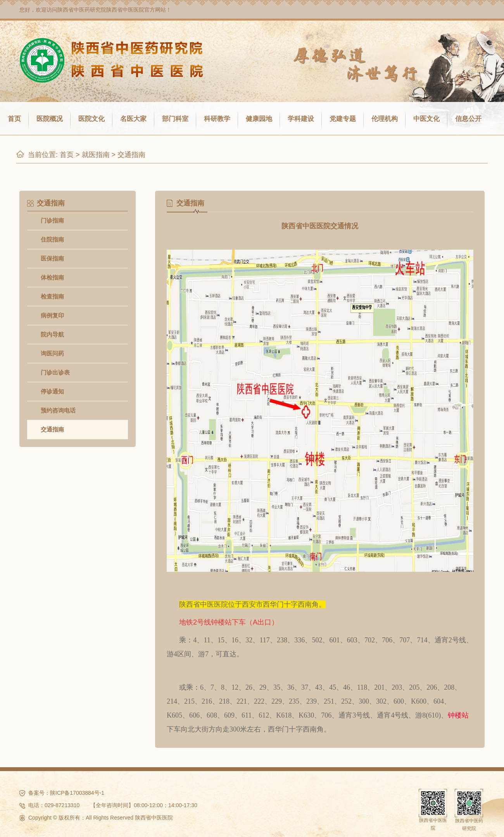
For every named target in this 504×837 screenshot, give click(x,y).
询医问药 (52, 353)
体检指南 (52, 277)
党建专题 (343, 119)
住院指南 (52, 239)
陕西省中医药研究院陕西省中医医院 (101, 10)
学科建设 (301, 119)
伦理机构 (385, 119)
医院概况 (50, 119)
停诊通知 (52, 391)
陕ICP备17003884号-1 (77, 793)
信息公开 (468, 119)
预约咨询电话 (58, 410)
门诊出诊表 (55, 372)
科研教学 (217, 119)
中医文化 (426, 119)
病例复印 (52, 315)
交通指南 (131, 155)
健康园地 (259, 119)
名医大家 (133, 119)
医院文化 (91, 119)
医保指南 (52, 258)
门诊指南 (52, 220)
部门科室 (175, 119)
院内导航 (52, 334)
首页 (14, 119)
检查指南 (52, 296)
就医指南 (96, 155)
